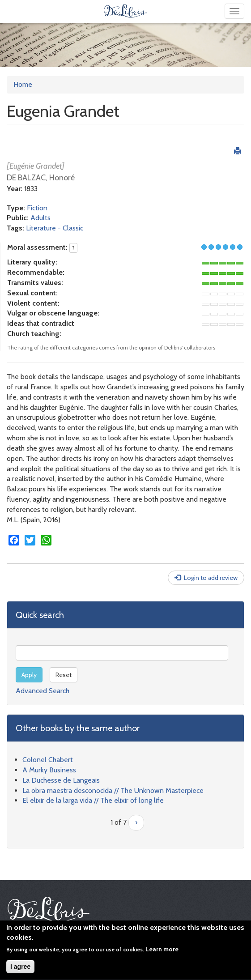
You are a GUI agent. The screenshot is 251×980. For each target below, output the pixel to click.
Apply (29, 675)
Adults (40, 218)
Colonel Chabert (48, 760)
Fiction (37, 208)
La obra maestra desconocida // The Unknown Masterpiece (113, 790)
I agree (20, 969)
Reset (64, 675)
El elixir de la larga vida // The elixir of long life (93, 800)
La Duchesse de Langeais (61, 780)
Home (23, 84)
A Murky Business (49, 770)
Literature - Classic (55, 228)
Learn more (162, 951)
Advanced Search (43, 691)
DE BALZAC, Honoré (41, 178)
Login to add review (211, 578)
